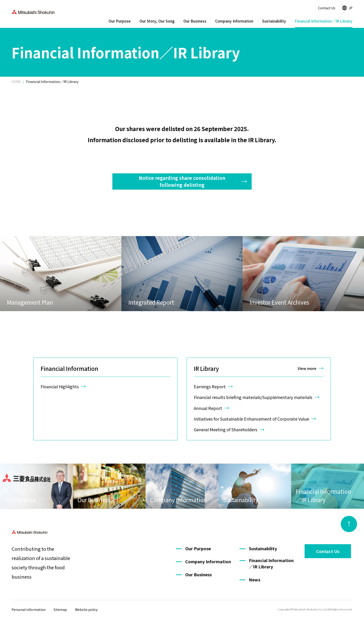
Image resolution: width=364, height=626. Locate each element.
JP (347, 8)
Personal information (29, 610)
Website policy (86, 610)
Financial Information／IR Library (324, 21)
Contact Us (327, 8)
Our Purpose (120, 21)
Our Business (195, 21)
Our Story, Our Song (157, 21)
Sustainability (274, 21)
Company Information (234, 21)
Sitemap (60, 610)
